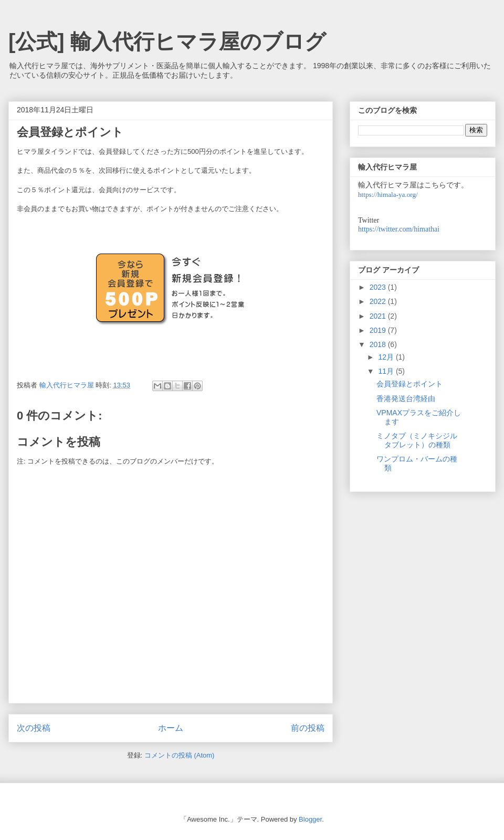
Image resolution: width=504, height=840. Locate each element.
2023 (379, 287)
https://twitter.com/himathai (399, 229)
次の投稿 (34, 728)
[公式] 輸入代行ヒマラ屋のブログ (167, 41)
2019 (379, 330)
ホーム (171, 728)
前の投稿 (308, 728)
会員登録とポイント (409, 384)
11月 (387, 371)
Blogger (310, 819)
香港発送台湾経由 (406, 398)
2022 (379, 301)
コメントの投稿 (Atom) (180, 755)
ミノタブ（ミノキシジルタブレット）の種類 (417, 440)
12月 (387, 357)
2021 (379, 316)
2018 (379, 344)
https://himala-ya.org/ (388, 195)
